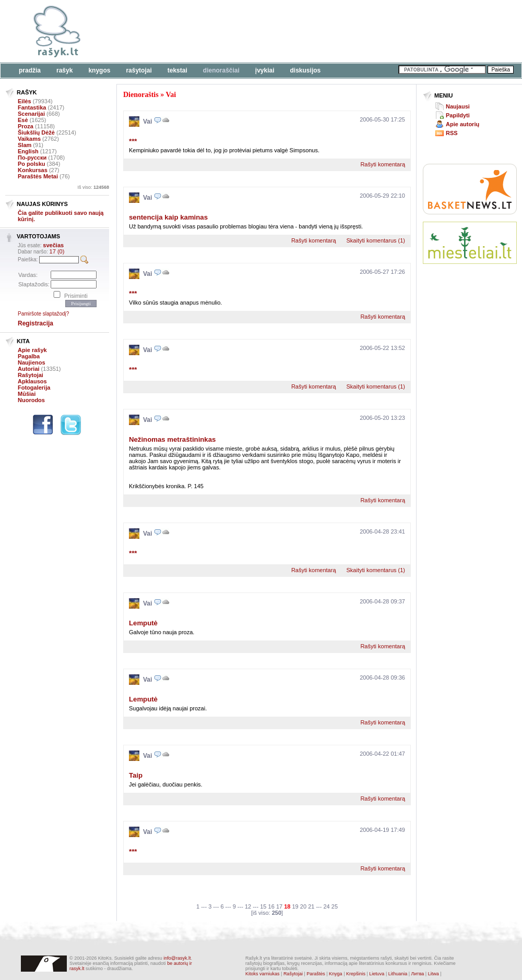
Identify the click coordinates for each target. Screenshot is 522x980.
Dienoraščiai (221, 70)
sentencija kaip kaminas (168, 217)
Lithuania (398, 974)
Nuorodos (31, 400)
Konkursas (33, 170)
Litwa (434, 974)
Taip (136, 775)
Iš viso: (93, 187)
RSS (452, 133)
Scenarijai (31, 114)
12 (248, 906)
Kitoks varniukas (263, 974)
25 (335, 906)
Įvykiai (265, 70)
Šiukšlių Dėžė (36, 132)
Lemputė (143, 623)
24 (326, 906)
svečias (53, 245)
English (28, 151)
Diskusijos (306, 70)
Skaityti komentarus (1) (376, 240)
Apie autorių (462, 124)
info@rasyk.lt (177, 958)
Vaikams (29, 139)
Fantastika (32, 107)
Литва (418, 974)
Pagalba (29, 356)
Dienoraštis (141, 95)
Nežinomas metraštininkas (172, 439)
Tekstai (177, 70)
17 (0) (57, 251)
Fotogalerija (34, 388)
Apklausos (32, 381)
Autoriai (29, 369)
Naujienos (32, 362)
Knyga (336, 974)
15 (263, 906)
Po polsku (32, 164)
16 (271, 906)
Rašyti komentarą (383, 164)
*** (133, 141)
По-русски (32, 158)
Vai (171, 95)
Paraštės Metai (38, 176)
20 (303, 906)
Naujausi (458, 106)
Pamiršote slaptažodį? (43, 314)
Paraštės (316, 974)
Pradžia (30, 70)
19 (295, 906)
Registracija (35, 323)
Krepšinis (356, 974)
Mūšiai (27, 394)
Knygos (99, 70)
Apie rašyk (32, 350)
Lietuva (377, 974)
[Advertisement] (161, 38)
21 (311, 906)
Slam (25, 145)
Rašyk (64, 70)
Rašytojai (139, 70)
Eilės (25, 101)
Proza (26, 126)
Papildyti (458, 115)
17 (279, 906)
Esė (23, 120)
